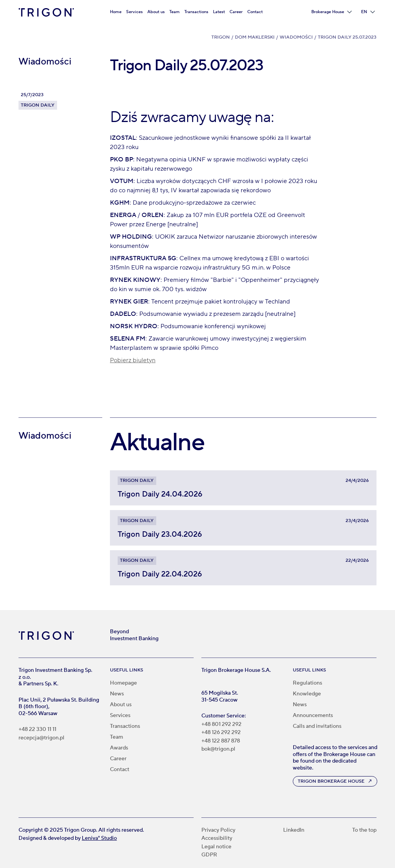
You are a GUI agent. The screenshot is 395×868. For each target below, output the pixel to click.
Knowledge (307, 694)
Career (236, 12)
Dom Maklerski (255, 37)
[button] (332, 12)
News (117, 694)
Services (134, 12)
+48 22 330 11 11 (37, 730)
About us (156, 12)
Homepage (123, 683)
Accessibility (217, 838)
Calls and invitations (317, 726)
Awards (119, 748)
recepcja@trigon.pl (41, 738)
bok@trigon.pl (218, 749)
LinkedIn (294, 830)
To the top (364, 830)
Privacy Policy (218, 830)
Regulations (307, 683)
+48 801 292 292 (221, 725)
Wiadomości (296, 37)
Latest (219, 12)
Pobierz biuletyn (133, 360)
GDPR (209, 855)
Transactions (196, 12)
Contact (255, 12)
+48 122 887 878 (221, 741)
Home (116, 12)
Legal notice (216, 847)
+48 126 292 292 (221, 733)
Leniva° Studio (99, 838)
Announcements (313, 715)
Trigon (221, 37)
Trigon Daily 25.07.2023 (347, 37)
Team (175, 12)
